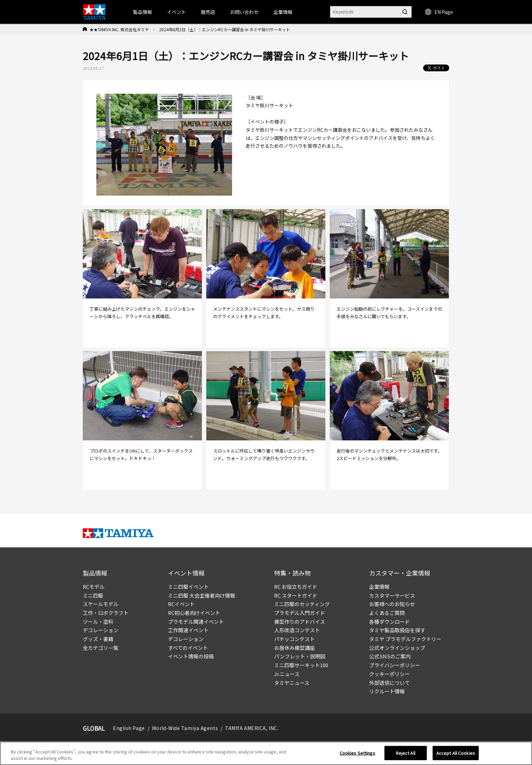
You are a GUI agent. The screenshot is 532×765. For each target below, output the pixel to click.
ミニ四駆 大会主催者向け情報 (202, 595)
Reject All (406, 753)
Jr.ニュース (287, 674)
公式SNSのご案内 (390, 656)
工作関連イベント (188, 630)
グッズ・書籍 (98, 639)
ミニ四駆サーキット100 (301, 665)
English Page (129, 728)
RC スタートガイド (296, 595)
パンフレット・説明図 (300, 656)
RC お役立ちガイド (296, 587)
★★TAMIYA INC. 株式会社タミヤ (119, 29)
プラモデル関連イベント (196, 622)
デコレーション (101, 630)
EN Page (439, 12)
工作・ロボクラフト (106, 613)
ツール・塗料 (98, 622)
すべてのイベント (188, 648)
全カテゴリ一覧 (101, 648)
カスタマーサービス (392, 595)
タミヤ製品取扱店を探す (397, 630)
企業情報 (379, 587)
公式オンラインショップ (397, 648)
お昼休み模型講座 (294, 648)
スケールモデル (101, 604)
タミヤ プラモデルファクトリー (405, 639)
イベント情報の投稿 (191, 656)
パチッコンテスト (294, 639)
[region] (266, 753)
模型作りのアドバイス (300, 622)
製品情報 (142, 12)
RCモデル (94, 587)
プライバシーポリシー (395, 665)
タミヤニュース (292, 683)
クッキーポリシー (389, 674)
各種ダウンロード (389, 622)
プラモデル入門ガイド (300, 613)
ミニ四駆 (93, 595)
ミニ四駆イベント (188, 587)
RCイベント (181, 604)
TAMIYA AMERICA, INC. (252, 728)
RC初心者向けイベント (194, 613)
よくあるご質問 (387, 613)
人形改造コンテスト (297, 630)
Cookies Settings (357, 753)
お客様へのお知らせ (392, 604)
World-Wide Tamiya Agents (185, 728)
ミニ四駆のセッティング (302, 604)
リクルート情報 (387, 691)
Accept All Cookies (456, 753)
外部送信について (389, 683)
